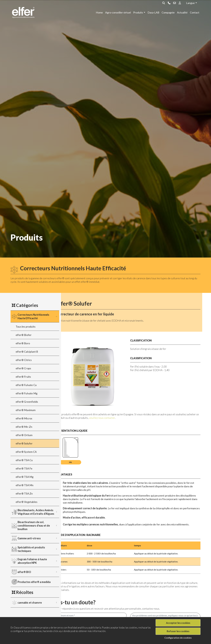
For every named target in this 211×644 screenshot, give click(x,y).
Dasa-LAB (153, 12)
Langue (190, 3)
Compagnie (168, 12)
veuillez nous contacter (143, 409)
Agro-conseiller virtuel (118, 12)
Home (99, 12)
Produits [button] (138, 12)
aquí (61, 631)
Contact (195, 12)
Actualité (182, 12)
